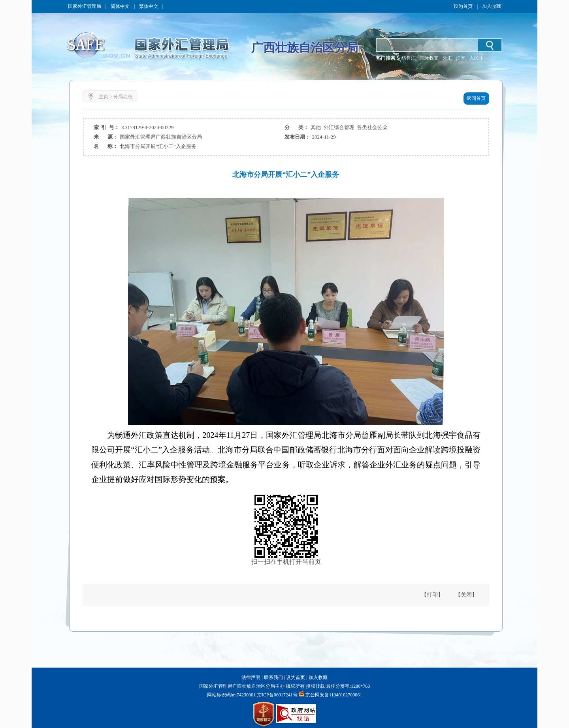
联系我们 (273, 677)
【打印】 (432, 595)
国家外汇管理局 (85, 6)
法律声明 (251, 677)
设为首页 (463, 6)
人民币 (477, 58)
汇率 (461, 58)
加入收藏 (492, 6)
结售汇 (409, 58)
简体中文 (120, 6)
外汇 (447, 58)
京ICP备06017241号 (277, 695)
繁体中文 (149, 6)
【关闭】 (466, 595)
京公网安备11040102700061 (334, 695)
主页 (104, 97)
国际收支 (429, 58)
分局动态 (123, 97)
